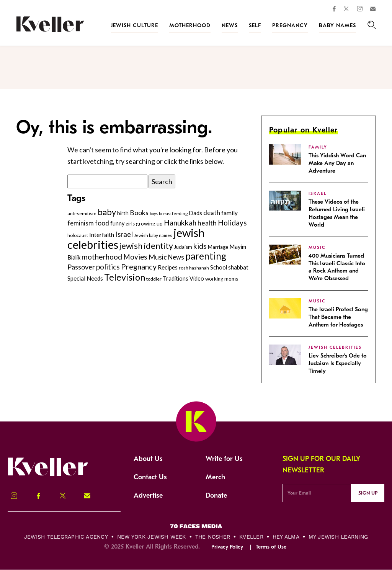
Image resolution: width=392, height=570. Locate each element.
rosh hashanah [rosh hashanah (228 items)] (194, 268)
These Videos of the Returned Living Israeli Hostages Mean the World (337, 213)
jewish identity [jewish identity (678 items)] (146, 246)
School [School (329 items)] (219, 267)
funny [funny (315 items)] (117, 223)
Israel (318, 194)
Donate (216, 496)
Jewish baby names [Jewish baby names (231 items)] (153, 235)
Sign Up (368, 493)
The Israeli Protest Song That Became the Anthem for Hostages (338, 317)
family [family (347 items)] (229, 213)
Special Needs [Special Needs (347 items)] (85, 278)
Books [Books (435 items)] (139, 213)
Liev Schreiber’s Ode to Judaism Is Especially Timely (338, 363)
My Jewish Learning (338, 537)
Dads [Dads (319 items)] (195, 213)
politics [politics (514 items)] (108, 267)
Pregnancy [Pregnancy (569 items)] (139, 266)
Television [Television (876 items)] (125, 277)
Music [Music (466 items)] (158, 257)
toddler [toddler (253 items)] (154, 279)
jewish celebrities (335, 347)
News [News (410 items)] (176, 257)
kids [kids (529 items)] (200, 246)
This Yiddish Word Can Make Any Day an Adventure (337, 163)
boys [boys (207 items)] (154, 213)
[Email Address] (317, 493)
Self (255, 25)
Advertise (148, 496)
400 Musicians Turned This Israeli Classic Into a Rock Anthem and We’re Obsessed (337, 267)
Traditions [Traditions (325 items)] (176, 278)
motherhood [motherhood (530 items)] (102, 257)
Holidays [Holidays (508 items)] (232, 223)
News (230, 25)
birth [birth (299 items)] (123, 213)
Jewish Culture (135, 25)
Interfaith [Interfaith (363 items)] (102, 235)
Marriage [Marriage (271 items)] (218, 247)
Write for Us (224, 459)
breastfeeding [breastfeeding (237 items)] (173, 213)
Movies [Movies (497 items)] (135, 257)
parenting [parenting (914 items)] (206, 256)
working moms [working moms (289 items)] (222, 279)
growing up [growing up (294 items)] (149, 223)
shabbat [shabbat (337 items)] (238, 267)
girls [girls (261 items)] (130, 224)
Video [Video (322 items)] (197, 278)
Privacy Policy (227, 547)
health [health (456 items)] (207, 223)
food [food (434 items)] (102, 223)
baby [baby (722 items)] (107, 212)
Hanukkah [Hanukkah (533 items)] (180, 223)
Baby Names (337, 25)
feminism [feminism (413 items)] (81, 223)
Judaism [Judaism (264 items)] (183, 247)
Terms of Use (271, 547)
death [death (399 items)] (212, 213)
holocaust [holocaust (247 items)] (78, 235)
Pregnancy (290, 25)
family (318, 147)
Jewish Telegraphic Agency (66, 537)
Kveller (251, 537)
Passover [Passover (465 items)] (81, 267)
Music (317, 247)
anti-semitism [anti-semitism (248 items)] (82, 213)
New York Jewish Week (152, 537)
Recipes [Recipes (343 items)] (168, 267)
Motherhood (190, 25)
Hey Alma (286, 537)
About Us (148, 459)
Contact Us (150, 477)
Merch (215, 477)
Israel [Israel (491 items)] (124, 234)
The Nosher (213, 537)
